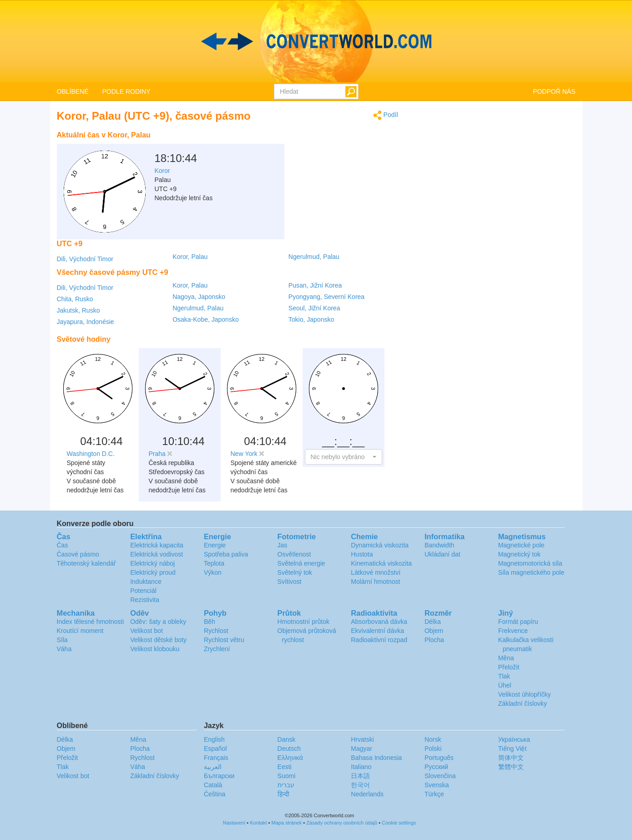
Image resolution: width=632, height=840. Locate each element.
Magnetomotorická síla (530, 563)
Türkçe (434, 794)
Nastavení (234, 823)
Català (213, 785)
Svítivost (290, 582)
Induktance (146, 582)
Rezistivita (145, 600)
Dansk (287, 739)
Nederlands (367, 794)
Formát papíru (518, 622)
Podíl (386, 115)
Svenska (437, 785)
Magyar (362, 749)
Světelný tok (295, 572)
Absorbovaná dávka (379, 622)
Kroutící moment (80, 631)
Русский (436, 767)
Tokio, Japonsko (311, 319)
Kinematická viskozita (381, 563)
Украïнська (514, 739)
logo (316, 41)
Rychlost (216, 631)
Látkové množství (376, 572)
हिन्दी (283, 794)
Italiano (361, 767)
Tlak (504, 676)
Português (439, 758)
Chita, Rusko (75, 299)
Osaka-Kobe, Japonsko (206, 319)
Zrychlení (217, 649)
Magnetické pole (521, 545)
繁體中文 (511, 767)
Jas (283, 545)
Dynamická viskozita (380, 545)
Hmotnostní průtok (303, 622)
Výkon (213, 572)
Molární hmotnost (375, 582)
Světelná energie (301, 563)
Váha (64, 649)
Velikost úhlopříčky (525, 694)
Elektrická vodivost (157, 554)
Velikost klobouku (155, 649)
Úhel (505, 685)
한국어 (360, 785)
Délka (433, 622)
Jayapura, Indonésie (86, 322)
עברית (286, 785)
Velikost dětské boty (158, 640)
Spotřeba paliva (226, 554)
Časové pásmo (78, 554)
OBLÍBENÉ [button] (73, 91)
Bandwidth (439, 545)
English (214, 739)
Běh (210, 622)
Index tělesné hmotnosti (91, 622)
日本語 (360, 776)
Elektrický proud (153, 572)
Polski (433, 749)
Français (216, 758)
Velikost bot (147, 631)
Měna (506, 658)
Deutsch (289, 749)
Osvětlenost (294, 554)
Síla (62, 640)
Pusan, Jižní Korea (315, 285)
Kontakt (258, 823)
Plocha (434, 640)
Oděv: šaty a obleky (158, 622)
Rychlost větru (224, 640)
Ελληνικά (290, 758)
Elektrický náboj (152, 563)
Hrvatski (362, 739)
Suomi (287, 776)
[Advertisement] (341, 149)
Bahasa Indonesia (376, 758)
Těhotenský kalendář (86, 563)
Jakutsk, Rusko (78, 310)
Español (215, 749)
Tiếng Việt (513, 749)
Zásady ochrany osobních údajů (342, 823)
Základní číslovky (523, 703)
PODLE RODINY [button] (126, 91)
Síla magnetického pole (531, 572)
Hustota (362, 554)
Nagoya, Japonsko (199, 297)
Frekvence (513, 631)
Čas (63, 545)
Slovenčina (440, 776)
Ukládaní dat (442, 554)
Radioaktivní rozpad (379, 640)
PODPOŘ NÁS (554, 91)
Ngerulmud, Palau (314, 257)
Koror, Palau (190, 257)
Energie (215, 545)
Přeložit (509, 667)
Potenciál (143, 591)
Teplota (214, 563)
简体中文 (511, 758)
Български (219, 776)
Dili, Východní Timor (85, 259)
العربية (213, 767)
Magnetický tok (519, 554)
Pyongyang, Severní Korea (326, 297)
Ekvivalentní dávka (377, 631)
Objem (434, 631)
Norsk (433, 739)
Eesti (285, 767)
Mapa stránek (287, 823)
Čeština (215, 794)
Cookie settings (399, 823)
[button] (344, 457)
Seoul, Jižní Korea (314, 308)
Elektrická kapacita (157, 545)
